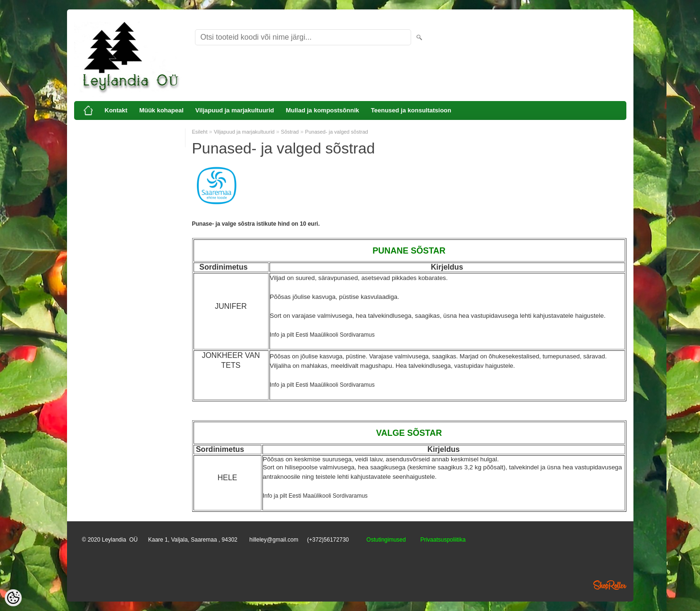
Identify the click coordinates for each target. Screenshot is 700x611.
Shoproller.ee (610, 585)
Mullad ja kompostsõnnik (322, 110)
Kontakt (116, 110)
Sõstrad (290, 132)
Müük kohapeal (161, 110)
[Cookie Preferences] (13, 598)
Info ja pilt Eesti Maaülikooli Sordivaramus (322, 335)
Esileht (200, 132)
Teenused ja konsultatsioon (411, 110)
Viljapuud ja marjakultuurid (235, 110)
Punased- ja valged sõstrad (336, 132)
